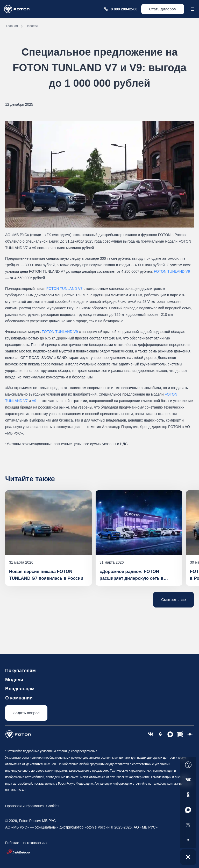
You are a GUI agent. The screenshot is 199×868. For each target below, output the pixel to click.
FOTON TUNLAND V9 (172, 271)
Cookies (52, 806)
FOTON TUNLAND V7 (65, 289)
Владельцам (20, 689)
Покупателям (20, 671)
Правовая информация (25, 806)
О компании (19, 698)
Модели (14, 680)
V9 (34, 401)
